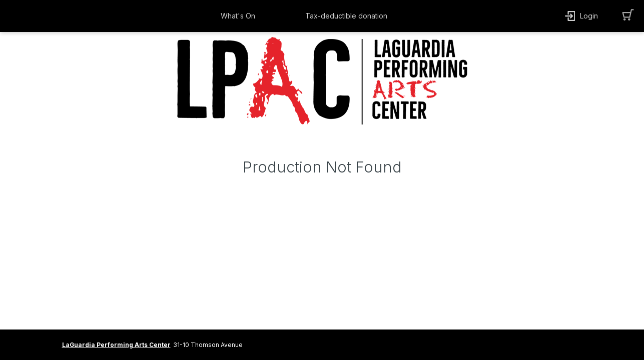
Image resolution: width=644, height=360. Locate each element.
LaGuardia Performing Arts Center (116, 345)
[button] (240, 16)
